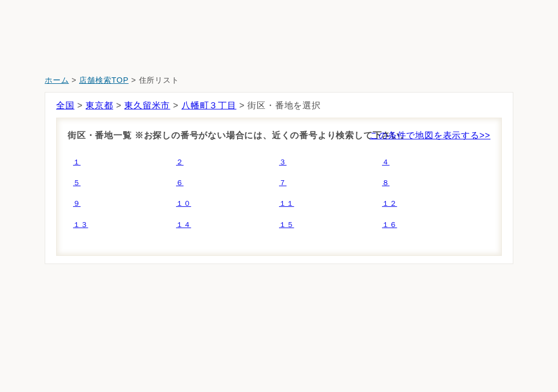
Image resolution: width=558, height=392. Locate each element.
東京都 (99, 105)
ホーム (57, 80)
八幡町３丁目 (209, 105)
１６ (390, 225)
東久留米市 (147, 105)
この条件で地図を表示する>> (430, 135)
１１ (287, 203)
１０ (184, 203)
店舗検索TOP (104, 80)
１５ (287, 225)
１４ (184, 225)
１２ (390, 203)
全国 (65, 105)
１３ (81, 225)
